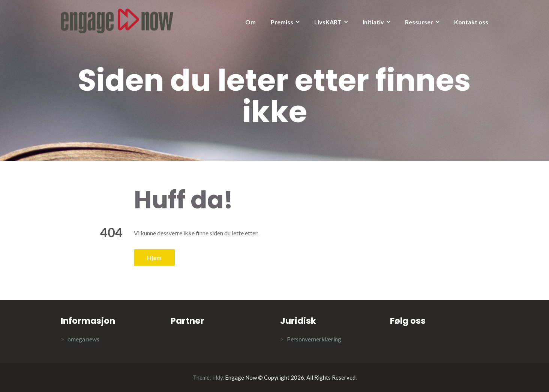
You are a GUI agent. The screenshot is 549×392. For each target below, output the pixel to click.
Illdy (217, 377)
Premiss (282, 22)
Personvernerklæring (314, 339)
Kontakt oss (471, 22)
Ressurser (419, 22)
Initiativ (373, 22)
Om (250, 22)
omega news (83, 339)
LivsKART (328, 22)
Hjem (154, 258)
